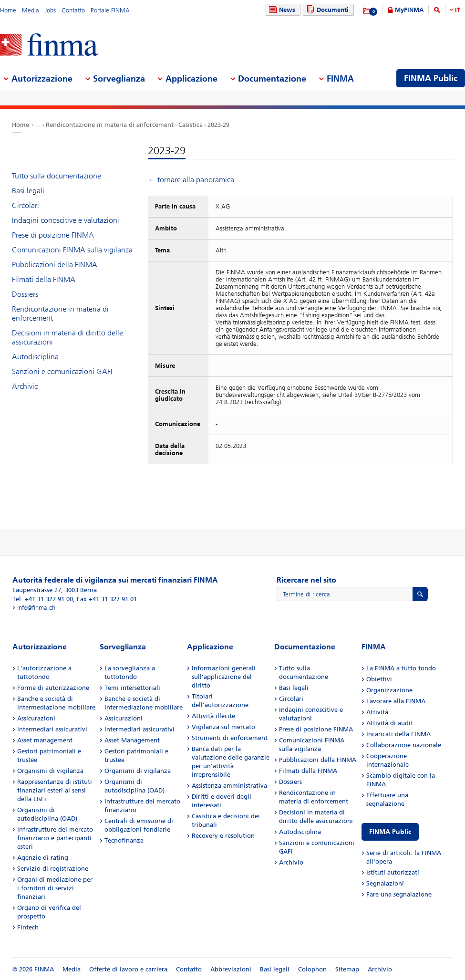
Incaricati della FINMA (398, 734)
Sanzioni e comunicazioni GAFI (62, 371)
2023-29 (218, 125)
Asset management (45, 740)
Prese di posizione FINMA (53, 235)
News (281, 10)
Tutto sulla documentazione (57, 176)
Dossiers (25, 294)
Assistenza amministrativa (229, 786)
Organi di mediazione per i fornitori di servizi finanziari (55, 888)
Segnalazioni (385, 883)
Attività (377, 712)
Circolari (26, 205)
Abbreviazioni (231, 969)
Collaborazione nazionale (404, 745)
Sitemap (347, 969)
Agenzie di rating (43, 858)
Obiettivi (379, 679)
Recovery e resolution (223, 836)
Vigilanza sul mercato (223, 727)
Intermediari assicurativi (52, 729)
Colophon (312, 969)
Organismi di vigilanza (50, 771)
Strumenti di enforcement (230, 738)
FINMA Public (390, 832)
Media (31, 10)
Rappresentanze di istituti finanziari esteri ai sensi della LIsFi (55, 790)
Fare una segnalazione (399, 894)
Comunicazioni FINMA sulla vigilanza (72, 250)
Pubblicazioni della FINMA (55, 265)
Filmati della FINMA (44, 279)
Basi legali (28, 191)
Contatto (73, 10)
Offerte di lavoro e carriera (128, 969)
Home (8, 10)
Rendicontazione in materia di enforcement (110, 125)
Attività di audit (390, 723)
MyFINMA (409, 10)
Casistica (191, 125)
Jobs (50, 10)
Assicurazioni (36, 718)
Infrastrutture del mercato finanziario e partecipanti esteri (55, 838)
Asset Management (132, 740)
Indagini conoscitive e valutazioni (66, 220)
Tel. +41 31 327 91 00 (43, 599)
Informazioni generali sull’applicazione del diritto (224, 677)
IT (458, 10)
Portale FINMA (110, 10)
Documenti (326, 10)
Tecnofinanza (124, 840)
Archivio (25, 386)
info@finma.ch (36, 608)
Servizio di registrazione (53, 869)
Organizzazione (389, 690)
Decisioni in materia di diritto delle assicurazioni (67, 337)
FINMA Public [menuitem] (431, 78)
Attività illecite (213, 716)
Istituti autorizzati (393, 872)
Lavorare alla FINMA (396, 701)
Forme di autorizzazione (53, 688)
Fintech (28, 927)
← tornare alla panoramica (191, 180)
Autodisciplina (35, 357)
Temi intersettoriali (132, 688)
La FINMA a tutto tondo (401, 668)
